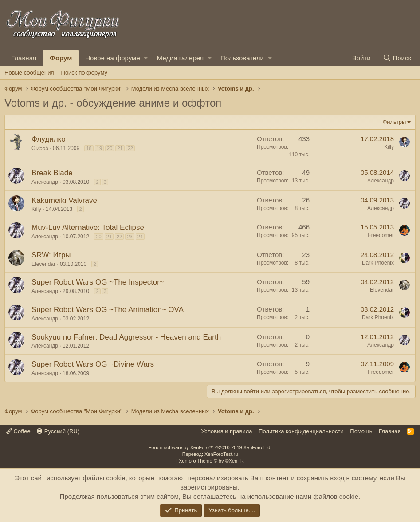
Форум (61, 58)
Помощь (361, 431)
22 (130, 148)
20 (110, 148)
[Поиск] (397, 58)
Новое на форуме (112, 58)
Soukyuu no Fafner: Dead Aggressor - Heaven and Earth (126, 337)
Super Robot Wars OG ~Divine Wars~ (95, 364)
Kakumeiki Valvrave (64, 200)
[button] (146, 58)
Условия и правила (227, 431)
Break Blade (52, 173)
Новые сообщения (29, 73)
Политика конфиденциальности (301, 431)
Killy (389, 147)
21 (120, 148)
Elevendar (43, 264)
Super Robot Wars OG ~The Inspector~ (98, 282)
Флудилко (49, 139)
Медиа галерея (180, 58)
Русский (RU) (58, 431)
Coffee (18, 431)
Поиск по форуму (84, 73)
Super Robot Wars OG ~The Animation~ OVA (108, 310)
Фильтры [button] (394, 122)
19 (99, 148)
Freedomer (381, 235)
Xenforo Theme (211, 461)
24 (140, 237)
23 (130, 237)
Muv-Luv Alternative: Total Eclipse (88, 227)
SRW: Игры (51, 255)
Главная (24, 58)
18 (89, 148)
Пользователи (242, 58)
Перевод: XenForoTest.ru (210, 454)
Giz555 (40, 148)
